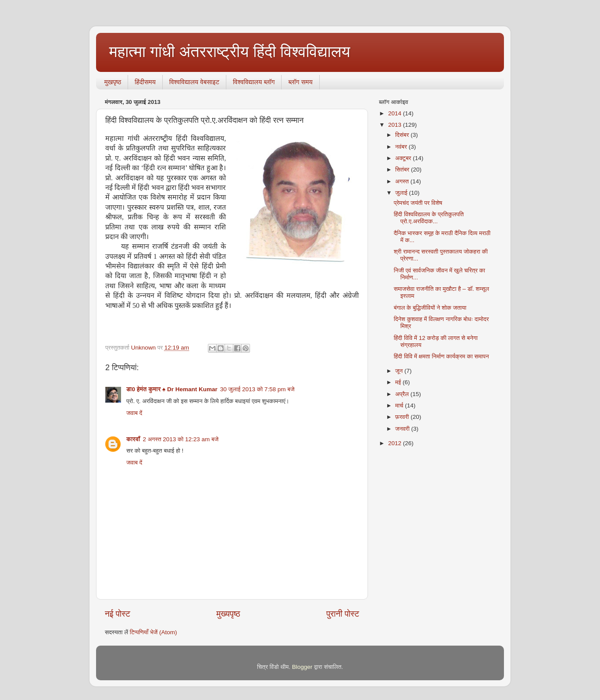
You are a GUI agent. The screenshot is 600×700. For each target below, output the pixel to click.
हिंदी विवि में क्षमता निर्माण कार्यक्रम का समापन (441, 356)
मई (399, 382)
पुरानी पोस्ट (343, 614)
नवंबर (402, 147)
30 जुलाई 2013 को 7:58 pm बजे (257, 389)
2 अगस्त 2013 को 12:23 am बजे (180, 439)
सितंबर (403, 170)
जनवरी (403, 429)
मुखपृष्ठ (113, 82)
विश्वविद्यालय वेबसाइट (194, 82)
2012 (396, 443)
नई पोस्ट (118, 614)
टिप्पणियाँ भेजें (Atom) (154, 632)
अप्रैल (403, 394)
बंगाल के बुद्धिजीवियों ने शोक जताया (430, 308)
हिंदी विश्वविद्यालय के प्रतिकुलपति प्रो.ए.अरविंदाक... (429, 218)
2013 (396, 125)
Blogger (302, 667)
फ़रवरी (403, 417)
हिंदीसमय (145, 82)
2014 (396, 113)
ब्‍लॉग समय (300, 82)
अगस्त (403, 181)
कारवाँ (133, 439)
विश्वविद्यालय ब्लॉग (254, 82)
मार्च (400, 405)
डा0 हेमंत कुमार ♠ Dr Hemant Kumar (172, 389)
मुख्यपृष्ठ (228, 614)
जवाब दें (134, 413)
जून (400, 371)
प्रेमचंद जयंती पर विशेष (418, 203)
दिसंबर (403, 135)
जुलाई (402, 193)
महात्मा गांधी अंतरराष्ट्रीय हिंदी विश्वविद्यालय (230, 52)
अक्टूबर (404, 158)
